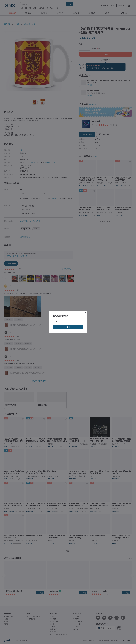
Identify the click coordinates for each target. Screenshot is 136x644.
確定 (68, 327)
